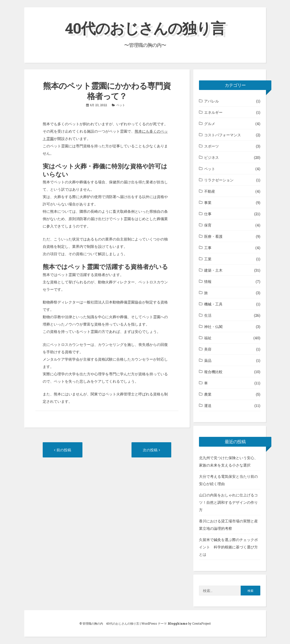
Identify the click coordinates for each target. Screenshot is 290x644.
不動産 (210, 191)
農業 (208, 394)
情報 (208, 281)
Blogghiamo (178, 623)
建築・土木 (213, 270)
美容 (208, 349)
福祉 (208, 338)
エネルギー (213, 112)
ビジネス (211, 157)
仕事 (208, 214)
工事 (208, 248)
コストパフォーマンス (223, 135)
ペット (121, 105)
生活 (208, 315)
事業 (208, 202)
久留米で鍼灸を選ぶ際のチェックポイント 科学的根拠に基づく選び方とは (228, 547)
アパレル (211, 101)
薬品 (208, 360)
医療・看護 (213, 236)
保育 (208, 225)
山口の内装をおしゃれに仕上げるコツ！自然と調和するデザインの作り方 (228, 502)
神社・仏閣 (213, 327)
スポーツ (211, 146)
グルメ (210, 124)
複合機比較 (213, 372)
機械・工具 (213, 304)
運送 (208, 405)
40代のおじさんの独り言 (145, 28)
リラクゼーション (219, 180)
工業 (208, 259)
